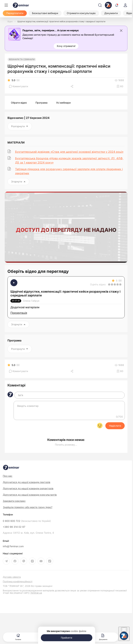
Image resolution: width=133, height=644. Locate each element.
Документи (103, 637)
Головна (18, 637)
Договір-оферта (12, 577)
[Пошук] (100, 5)
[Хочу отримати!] (66, 46)
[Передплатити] (15, 13)
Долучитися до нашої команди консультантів (30, 495)
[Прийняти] (67, 638)
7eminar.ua (36, 593)
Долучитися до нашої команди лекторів (27, 482)
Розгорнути (20, 126)
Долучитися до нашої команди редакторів (28, 488)
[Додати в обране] (120, 86)
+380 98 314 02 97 (14, 527)
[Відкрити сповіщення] (117, 5)
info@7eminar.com (13, 546)
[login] (125, 5)
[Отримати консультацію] (81, 13)
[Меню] (6, 5)
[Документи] (111, 13)
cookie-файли (78, 631)
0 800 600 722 (27, 521)
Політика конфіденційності (18, 582)
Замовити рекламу (14, 501)
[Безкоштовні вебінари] (45, 13)
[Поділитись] (72, 86)
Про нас (8, 476)
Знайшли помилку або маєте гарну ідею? (28, 507)
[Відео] (10, 22)
